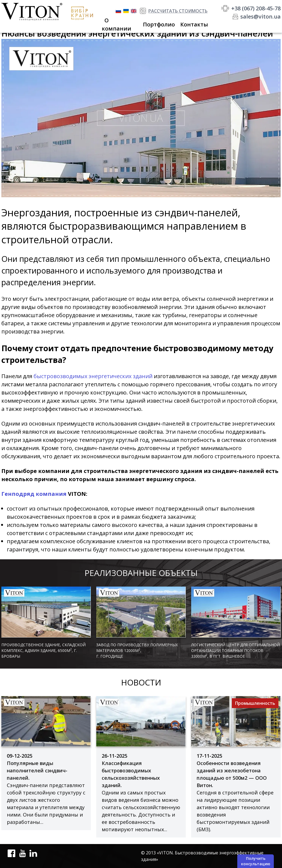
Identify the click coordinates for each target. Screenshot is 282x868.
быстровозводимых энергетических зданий (93, 376)
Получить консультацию (256, 861)
